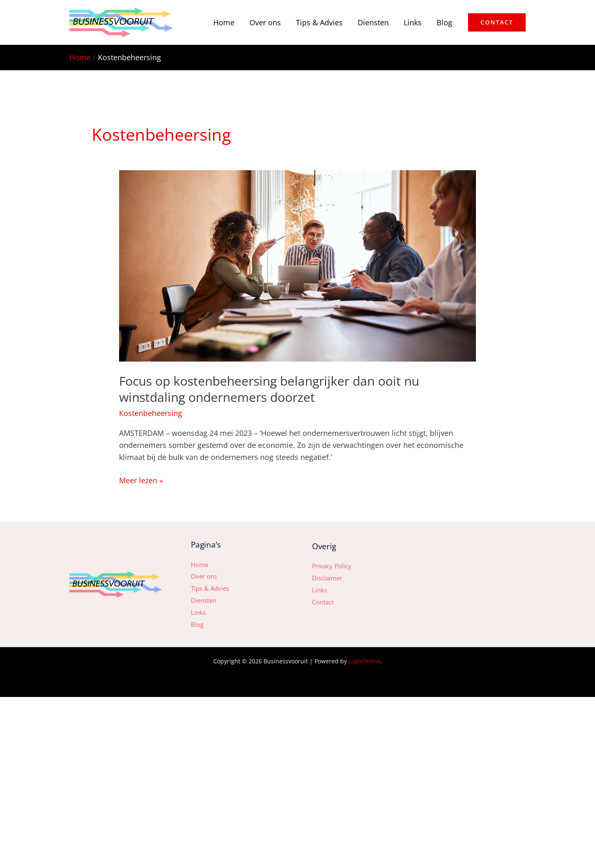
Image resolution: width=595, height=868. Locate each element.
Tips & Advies (319, 22)
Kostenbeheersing (151, 413)
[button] (497, 22)
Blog (444, 22)
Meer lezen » (141, 480)
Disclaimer (327, 578)
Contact (323, 602)
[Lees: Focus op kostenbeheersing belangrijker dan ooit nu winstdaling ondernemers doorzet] (297, 265)
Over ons (265, 22)
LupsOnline (365, 661)
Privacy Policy (332, 566)
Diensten (373, 22)
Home (224, 22)
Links (413, 22)
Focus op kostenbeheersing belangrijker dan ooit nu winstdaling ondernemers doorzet (269, 389)
